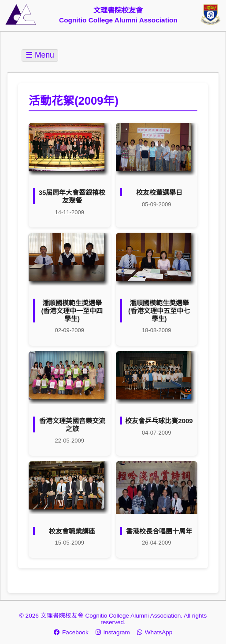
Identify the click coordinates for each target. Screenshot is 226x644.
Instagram (113, 632)
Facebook (71, 632)
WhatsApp (155, 632)
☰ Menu (40, 55)
